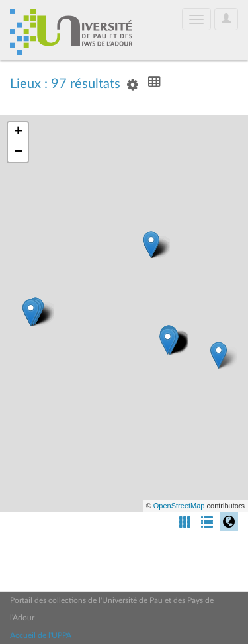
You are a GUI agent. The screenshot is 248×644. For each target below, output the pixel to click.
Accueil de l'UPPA (41, 635)
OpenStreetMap (179, 506)
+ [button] (18, 132)
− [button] (18, 152)
